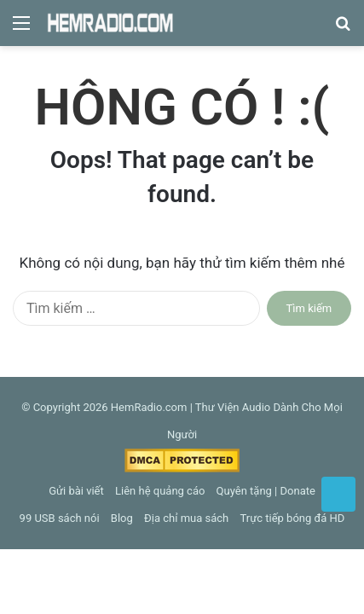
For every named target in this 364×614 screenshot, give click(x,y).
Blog (122, 518)
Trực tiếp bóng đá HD (293, 518)
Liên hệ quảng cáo (160, 491)
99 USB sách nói (60, 518)
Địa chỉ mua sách (186, 518)
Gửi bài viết (76, 491)
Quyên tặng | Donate (266, 491)
